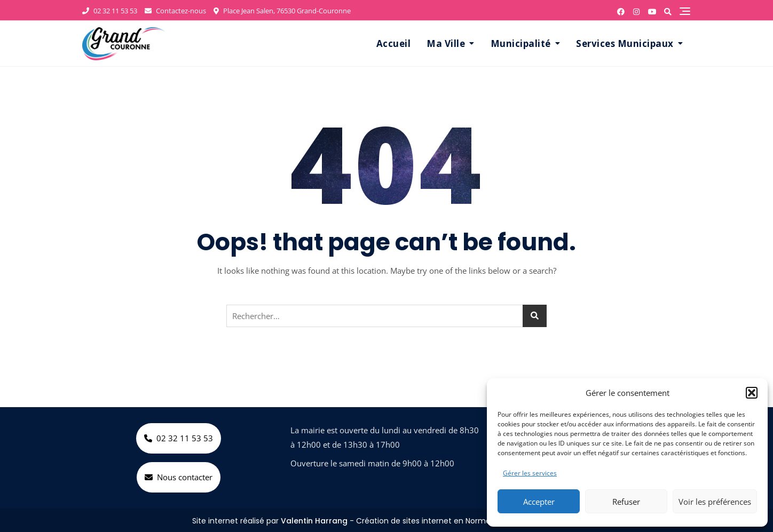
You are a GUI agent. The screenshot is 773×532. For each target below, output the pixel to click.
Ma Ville (446, 43)
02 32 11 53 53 (110, 11)
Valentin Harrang (314, 521)
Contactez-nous (175, 11)
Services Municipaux (625, 43)
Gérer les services (530, 473)
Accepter (539, 502)
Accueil (394, 43)
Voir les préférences (715, 502)
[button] (752, 393)
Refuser (626, 502)
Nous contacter (179, 477)
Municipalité (521, 43)
